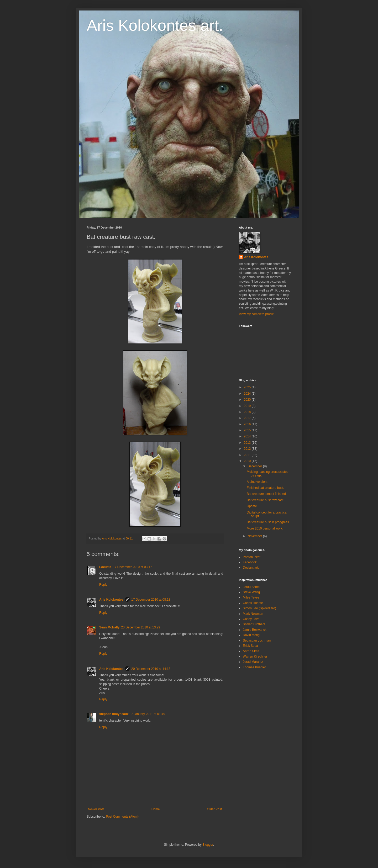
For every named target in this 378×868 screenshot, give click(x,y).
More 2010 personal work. (265, 528)
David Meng (251, 635)
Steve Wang (251, 592)
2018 (248, 412)
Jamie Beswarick (255, 630)
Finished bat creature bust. (265, 488)
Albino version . (258, 482)
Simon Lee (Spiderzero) (259, 608)
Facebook (250, 562)
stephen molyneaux (114, 714)
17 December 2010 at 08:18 (151, 600)
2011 (248, 455)
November (255, 536)
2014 (248, 436)
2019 (248, 406)
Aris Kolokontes (111, 600)
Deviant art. (251, 568)
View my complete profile (256, 314)
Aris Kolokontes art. (155, 25)
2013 (248, 443)
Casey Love (251, 619)
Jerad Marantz (253, 662)
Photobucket (252, 557)
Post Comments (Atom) (122, 817)
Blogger (208, 845)
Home (156, 809)
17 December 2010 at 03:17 (132, 567)
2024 (248, 394)
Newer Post (96, 809)
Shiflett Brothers (254, 624)
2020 (248, 400)
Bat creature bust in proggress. (268, 522)
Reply (103, 585)
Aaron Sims (251, 651)
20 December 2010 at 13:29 (141, 627)
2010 (248, 461)
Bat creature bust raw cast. (266, 500)
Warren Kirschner (255, 657)
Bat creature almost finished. (267, 494)
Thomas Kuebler (254, 667)
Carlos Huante (253, 603)
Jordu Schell (251, 587)
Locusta (105, 567)
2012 (248, 449)
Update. (252, 506)
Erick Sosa (250, 646)
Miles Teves (251, 597)
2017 (248, 418)
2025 (248, 387)
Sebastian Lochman (257, 641)
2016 (248, 424)
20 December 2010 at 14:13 (151, 669)
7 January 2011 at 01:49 (148, 714)
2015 (248, 430)
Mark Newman (253, 614)
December (255, 466)
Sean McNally (109, 627)
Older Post (214, 809)
